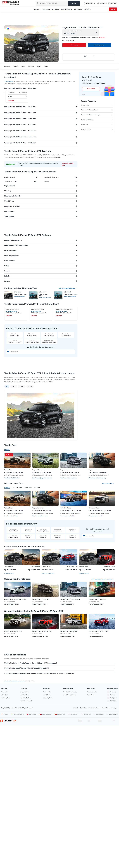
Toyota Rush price (12, 516)
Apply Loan (102, 37)
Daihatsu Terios (66, 508)
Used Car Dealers (25, 698)
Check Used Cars (99, 45)
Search (74, 3)
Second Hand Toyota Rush (13, 631)
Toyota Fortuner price (41, 516)
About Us (76, 708)
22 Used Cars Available (70, 296)
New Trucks (77, 9)
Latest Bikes (47, 695)
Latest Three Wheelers (70, 695)
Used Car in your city (26, 701)
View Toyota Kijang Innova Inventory (42, 478)
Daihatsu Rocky (109, 567)
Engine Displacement (51, 177)
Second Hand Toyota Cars (105, 579)
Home (5, 681)
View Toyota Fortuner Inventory (97, 478)
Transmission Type (11, 182)
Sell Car (113, 9)
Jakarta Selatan (13, 537)
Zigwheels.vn (98, 714)
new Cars (9, 681)
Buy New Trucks (92, 692)
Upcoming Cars (5, 698)
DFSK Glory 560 (72, 567)
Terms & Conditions (94, 708)
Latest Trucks (91, 695)
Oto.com (5, 714)
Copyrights (115, 708)
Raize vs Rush (9, 573)
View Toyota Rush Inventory (12, 478)
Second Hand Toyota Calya (41, 599)
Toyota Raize (9, 81)
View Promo (74, 45)
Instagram (112, 698)
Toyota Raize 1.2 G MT (12, 309)
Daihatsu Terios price (69, 516)
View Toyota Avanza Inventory (69, 478)
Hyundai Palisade (94, 508)
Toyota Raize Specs (97, 120)
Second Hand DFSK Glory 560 (99, 631)
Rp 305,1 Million (15, 335)
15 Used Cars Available (45, 298)
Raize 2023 (67, 292)
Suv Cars (110, 484)
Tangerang (58, 537)
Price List (16, 66)
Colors (46, 66)
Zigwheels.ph (32, 714)
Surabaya (28, 530)
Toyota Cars (97, 125)
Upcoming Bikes (48, 698)
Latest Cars (4, 695)
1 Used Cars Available (19, 296)
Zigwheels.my (73, 714)
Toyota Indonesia (15, 681)
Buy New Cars (5, 692)
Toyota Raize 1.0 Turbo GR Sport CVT (73, 31)
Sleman (72, 530)
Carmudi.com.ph (46, 714)
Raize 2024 (42, 292)
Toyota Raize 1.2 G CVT (38, 309)
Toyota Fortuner (94, 470)
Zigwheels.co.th (112, 714)
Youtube (111, 695)
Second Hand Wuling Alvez (69, 631)
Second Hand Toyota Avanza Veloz (15, 599)
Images (39, 66)
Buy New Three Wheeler (70, 692)
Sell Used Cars (25, 695)
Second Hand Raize (70, 288)
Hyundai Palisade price (98, 516)
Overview (7, 66)
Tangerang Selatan (43, 530)
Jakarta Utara (58, 530)
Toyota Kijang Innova (39, 470)
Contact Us (83, 708)
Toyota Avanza (65, 470)
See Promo (11, 100)
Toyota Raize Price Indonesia (97, 110)
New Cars (36, 9)
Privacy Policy (106, 708)
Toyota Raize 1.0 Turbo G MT (64, 309)
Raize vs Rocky (84, 573)
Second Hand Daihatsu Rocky (42, 631)
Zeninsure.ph (60, 714)
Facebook (112, 692)
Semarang (72, 537)
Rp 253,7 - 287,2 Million (32, 341)
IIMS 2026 (87, 9)
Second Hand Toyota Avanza (70, 599)
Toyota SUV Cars (97, 130)
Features (31, 66)
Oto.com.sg (86, 714)
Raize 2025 (18, 292)
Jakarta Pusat (13, 530)
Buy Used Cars (25, 692)
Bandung (43, 537)
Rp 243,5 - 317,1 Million (15, 341)
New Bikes (55, 9)
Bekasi (28, 537)
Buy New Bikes (47, 692)
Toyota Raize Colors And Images (97, 115)
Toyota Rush (9, 470)
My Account (102, 3)
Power (47, 182)
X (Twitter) (112, 701)
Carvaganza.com (17, 714)
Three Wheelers (66, 9)
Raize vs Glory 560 (48, 573)
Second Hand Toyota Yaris (97, 599)
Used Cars (46, 9)
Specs (23, 66)
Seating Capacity (10, 177)
